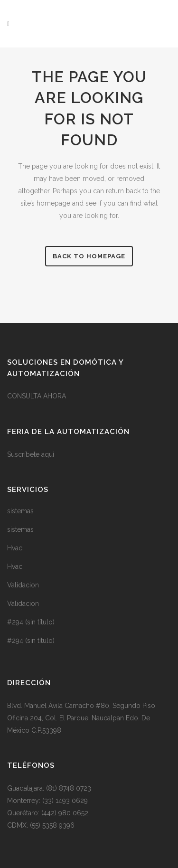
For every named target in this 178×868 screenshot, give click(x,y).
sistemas (20, 511)
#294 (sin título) (31, 622)
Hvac (15, 548)
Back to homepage (89, 256)
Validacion (23, 585)
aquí (48, 454)
